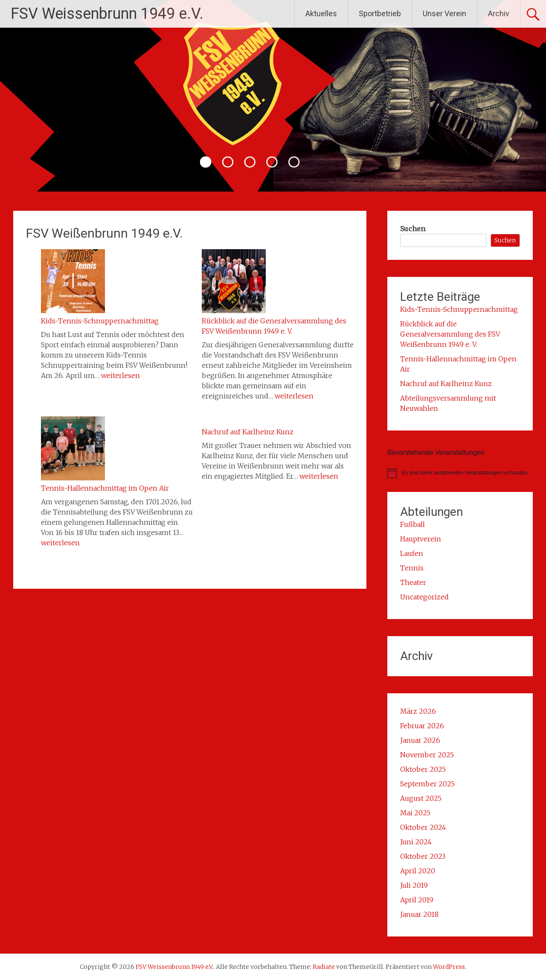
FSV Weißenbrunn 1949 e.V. (104, 233)
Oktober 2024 (423, 827)
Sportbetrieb (380, 13)
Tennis (412, 568)
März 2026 (418, 711)
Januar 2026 (420, 740)
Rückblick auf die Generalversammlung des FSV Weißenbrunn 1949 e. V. (450, 334)
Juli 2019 (414, 885)
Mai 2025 (415, 813)
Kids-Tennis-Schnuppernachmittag (100, 321)
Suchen (413, 229)
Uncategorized (424, 597)
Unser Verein (444, 13)
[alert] (460, 473)
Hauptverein (421, 539)
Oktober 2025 (423, 769)
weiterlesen (121, 375)
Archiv (499, 13)
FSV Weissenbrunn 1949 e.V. (107, 14)
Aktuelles (321, 13)
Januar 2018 (419, 914)
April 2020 (418, 871)
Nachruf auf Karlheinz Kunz (248, 432)
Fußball (412, 524)
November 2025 (427, 755)
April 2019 (417, 900)
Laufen (412, 553)
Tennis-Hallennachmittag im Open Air (105, 488)
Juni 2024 (416, 842)
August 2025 (421, 798)
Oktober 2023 (423, 856)
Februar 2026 (422, 726)
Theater (413, 582)
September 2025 (427, 784)
